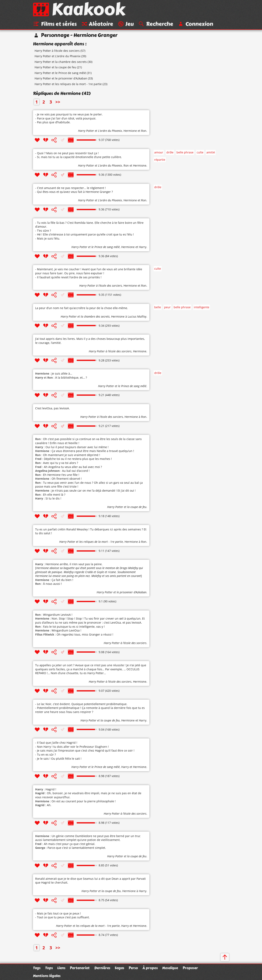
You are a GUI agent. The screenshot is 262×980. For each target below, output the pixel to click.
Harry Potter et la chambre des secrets (61, 62)
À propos (150, 968)
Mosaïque (170, 968)
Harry (143, 248)
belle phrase (185, 153)
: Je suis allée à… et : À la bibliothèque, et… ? (61, 376)
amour (159, 153)
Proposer (190, 968)
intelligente (202, 308)
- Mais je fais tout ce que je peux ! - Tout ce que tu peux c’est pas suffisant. (62, 916)
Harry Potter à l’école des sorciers (57, 51)
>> (58, 103)
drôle (170, 153)
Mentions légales (47, 976)
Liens (61, 968)
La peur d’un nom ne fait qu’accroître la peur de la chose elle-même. (82, 309)
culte (200, 153)
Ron (144, 131)
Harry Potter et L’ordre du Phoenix (58, 57)
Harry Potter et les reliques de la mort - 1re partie (68, 85)
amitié (211, 153)
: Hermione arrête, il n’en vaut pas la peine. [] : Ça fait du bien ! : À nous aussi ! (89, 575)
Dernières (102, 968)
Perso (133, 968)
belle (158, 308)
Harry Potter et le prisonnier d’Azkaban (61, 79)
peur (167, 308)
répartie (160, 160)
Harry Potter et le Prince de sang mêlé (60, 73)
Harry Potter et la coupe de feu (55, 68)
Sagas (119, 968)
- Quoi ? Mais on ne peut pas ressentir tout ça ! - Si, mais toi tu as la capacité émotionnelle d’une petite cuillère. (79, 156)
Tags (37, 968)
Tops (49, 968)
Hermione (130, 131)
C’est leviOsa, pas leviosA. (52, 409)
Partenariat (80, 968)
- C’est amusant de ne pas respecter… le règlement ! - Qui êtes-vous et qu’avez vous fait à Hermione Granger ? (74, 191)
